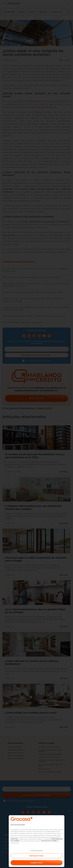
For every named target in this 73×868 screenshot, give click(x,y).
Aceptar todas (36, 863)
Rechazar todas (37, 856)
